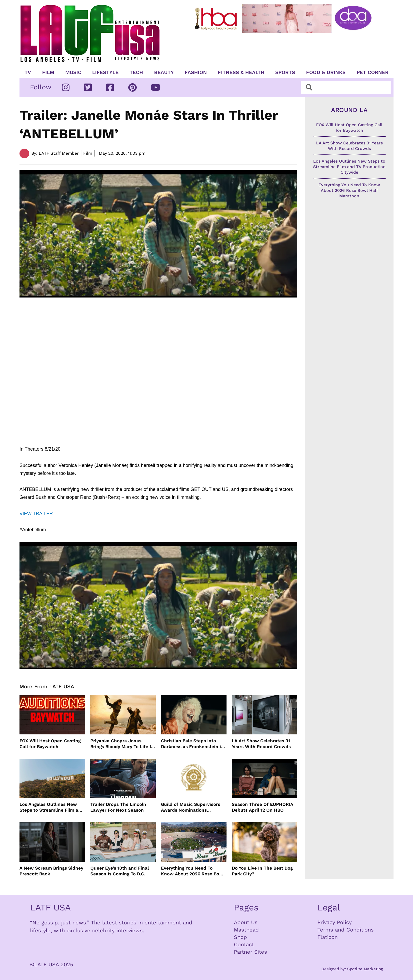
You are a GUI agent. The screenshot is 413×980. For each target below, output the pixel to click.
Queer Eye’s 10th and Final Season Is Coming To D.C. (120, 871)
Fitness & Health (241, 72)
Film (48, 72)
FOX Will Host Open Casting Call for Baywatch (50, 744)
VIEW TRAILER (36, 514)
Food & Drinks (326, 72)
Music (73, 72)
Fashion (196, 72)
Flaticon (328, 937)
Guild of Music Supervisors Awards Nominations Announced (191, 807)
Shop (240, 937)
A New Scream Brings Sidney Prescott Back (51, 871)
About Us (246, 922)
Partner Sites (250, 952)
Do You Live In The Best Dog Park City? (262, 871)
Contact (244, 944)
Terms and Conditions (346, 930)
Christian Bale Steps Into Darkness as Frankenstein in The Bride (192, 744)
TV (28, 72)
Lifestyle (105, 72)
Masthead (246, 930)
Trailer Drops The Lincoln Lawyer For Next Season (118, 807)
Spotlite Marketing (365, 969)
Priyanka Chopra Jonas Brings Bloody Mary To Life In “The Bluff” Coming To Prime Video (122, 744)
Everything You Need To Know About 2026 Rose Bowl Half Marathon (193, 871)
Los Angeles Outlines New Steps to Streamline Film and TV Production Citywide (52, 807)
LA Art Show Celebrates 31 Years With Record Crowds (261, 744)
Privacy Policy (335, 922)
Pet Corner (373, 72)
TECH (136, 72)
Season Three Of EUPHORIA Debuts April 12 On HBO (262, 807)
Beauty (164, 72)
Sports (285, 72)
